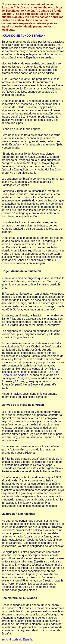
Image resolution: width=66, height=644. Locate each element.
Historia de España (21, 640)
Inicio (5, 640)
